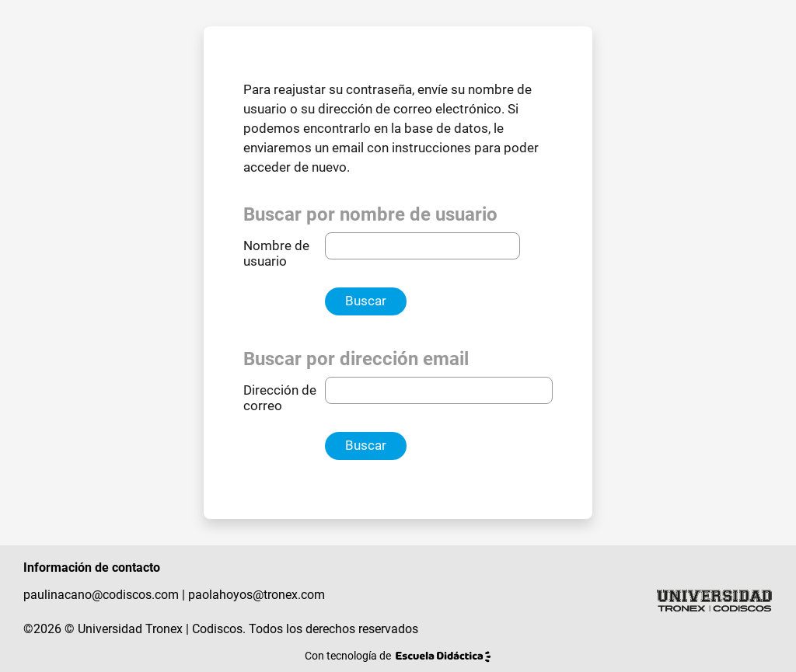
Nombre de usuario (276, 254)
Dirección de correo (280, 398)
